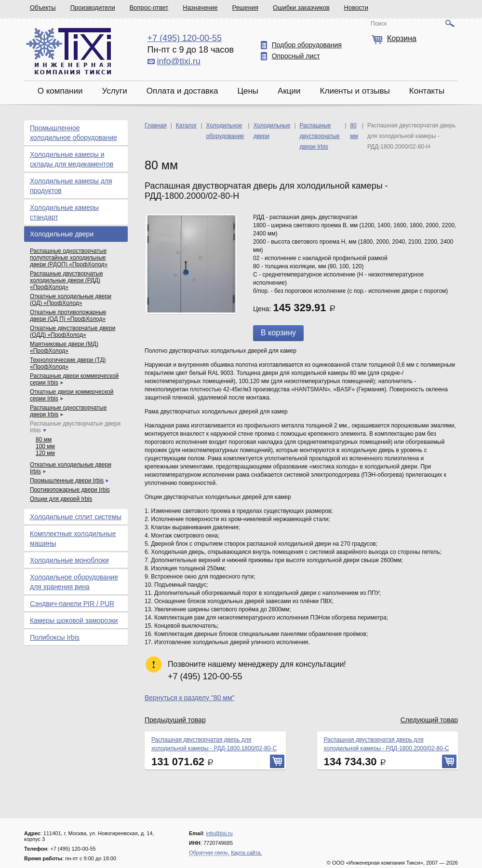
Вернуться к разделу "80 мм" (190, 698)
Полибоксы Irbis (55, 637)
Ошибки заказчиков (301, 7)
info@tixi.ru (179, 61)
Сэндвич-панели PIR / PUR (72, 604)
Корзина (402, 38)
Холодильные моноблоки (69, 560)
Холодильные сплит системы (76, 517)
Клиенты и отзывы (355, 91)
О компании (60, 91)
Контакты (427, 91)
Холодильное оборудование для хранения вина (74, 582)
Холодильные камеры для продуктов (71, 186)
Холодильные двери (62, 234)
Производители (93, 7)
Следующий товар (429, 720)
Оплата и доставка (182, 91)
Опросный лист (296, 56)
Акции (289, 91)
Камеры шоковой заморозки (74, 620)
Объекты (43, 7)
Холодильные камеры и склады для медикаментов (72, 159)
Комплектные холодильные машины (73, 538)
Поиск (379, 24)
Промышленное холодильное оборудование (74, 133)
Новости (356, 7)
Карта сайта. (246, 853)
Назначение (200, 7)
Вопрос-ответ (149, 7)
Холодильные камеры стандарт (64, 212)
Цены (248, 91)
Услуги (114, 91)
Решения (245, 7)
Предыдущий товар (175, 720)
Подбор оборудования (307, 45)
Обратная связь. (209, 853)
